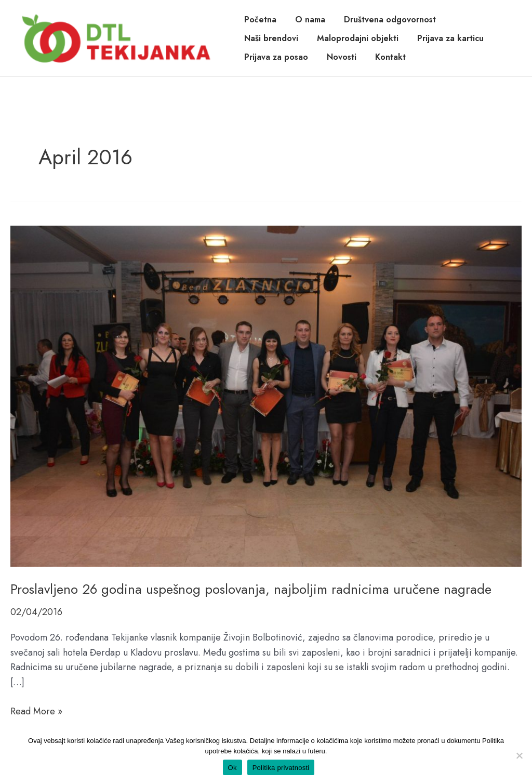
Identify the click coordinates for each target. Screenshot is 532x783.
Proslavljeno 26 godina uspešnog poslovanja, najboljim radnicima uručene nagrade (251, 589)
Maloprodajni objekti (358, 38)
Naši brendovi (271, 38)
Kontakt (390, 57)
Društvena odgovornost (390, 19)
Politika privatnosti (281, 768)
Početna (260, 19)
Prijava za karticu (450, 38)
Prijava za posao (276, 57)
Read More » (36, 712)
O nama (310, 19)
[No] (519, 755)
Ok (232, 768)
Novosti (342, 57)
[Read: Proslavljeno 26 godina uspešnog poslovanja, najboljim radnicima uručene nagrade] (266, 395)
